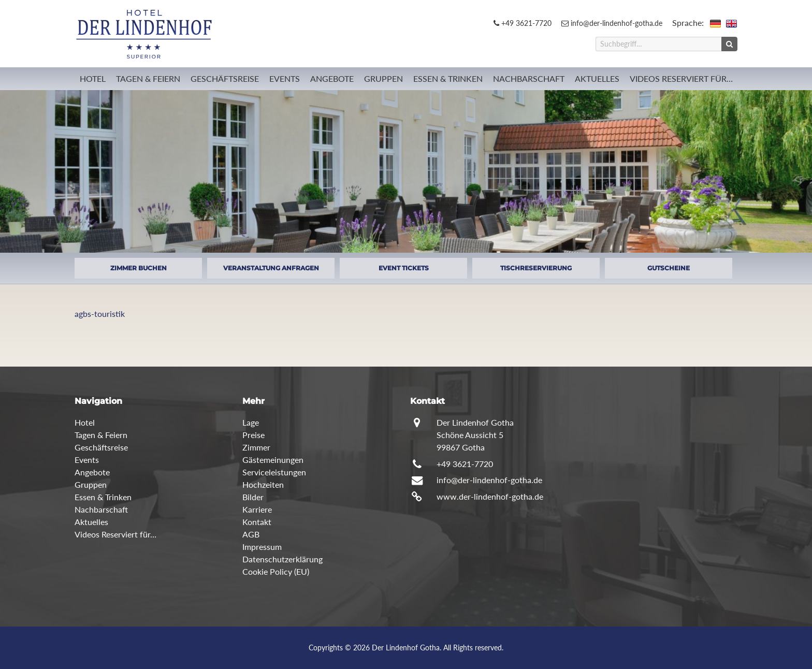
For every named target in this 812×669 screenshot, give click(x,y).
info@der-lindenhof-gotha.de (612, 23)
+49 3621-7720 (523, 23)
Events (285, 78)
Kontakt (257, 522)
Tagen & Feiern (148, 78)
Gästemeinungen (273, 460)
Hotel (93, 78)
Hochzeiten (263, 484)
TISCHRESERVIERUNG (536, 268)
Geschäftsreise (225, 78)
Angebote (332, 78)
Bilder (253, 497)
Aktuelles (597, 78)
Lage (251, 422)
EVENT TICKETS (404, 268)
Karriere (257, 509)
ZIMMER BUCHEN (139, 268)
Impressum (262, 547)
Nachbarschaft (529, 78)
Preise (253, 435)
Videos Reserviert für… (681, 78)
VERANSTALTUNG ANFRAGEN (271, 268)
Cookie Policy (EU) (276, 571)
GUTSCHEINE (669, 268)
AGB (251, 534)
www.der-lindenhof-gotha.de (490, 496)
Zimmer (256, 447)
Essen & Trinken (448, 78)
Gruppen (383, 78)
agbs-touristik (100, 314)
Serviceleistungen (274, 472)
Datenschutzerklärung (282, 559)
